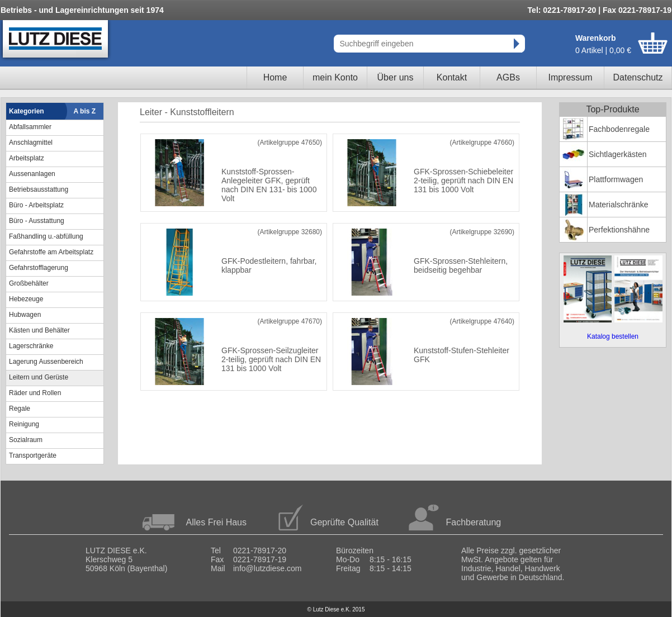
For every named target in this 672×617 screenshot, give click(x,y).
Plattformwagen (616, 179)
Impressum (570, 77)
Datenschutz (638, 77)
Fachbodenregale (619, 129)
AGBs (508, 77)
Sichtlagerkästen (618, 154)
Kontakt (452, 77)
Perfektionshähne (619, 230)
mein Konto (335, 77)
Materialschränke (619, 205)
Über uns (396, 77)
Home (275, 77)
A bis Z (85, 111)
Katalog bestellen (613, 336)
